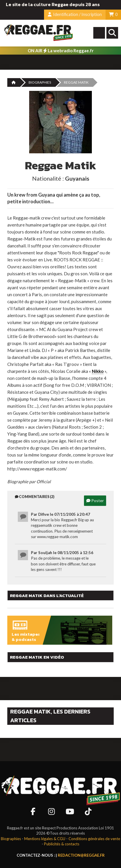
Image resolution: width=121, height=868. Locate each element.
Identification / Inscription (75, 14)
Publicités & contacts (62, 844)
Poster (95, 501)
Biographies (40, 82)
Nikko (98, 371)
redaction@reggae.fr (81, 855)
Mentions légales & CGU (45, 839)
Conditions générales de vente (94, 839)
